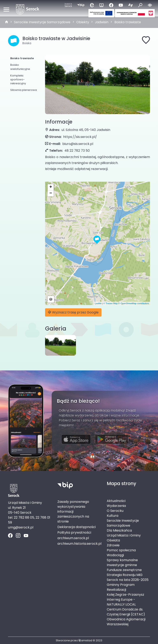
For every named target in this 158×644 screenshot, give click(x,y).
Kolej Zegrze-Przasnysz (125, 595)
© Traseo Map (110, 303)
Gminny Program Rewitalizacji (121, 587)
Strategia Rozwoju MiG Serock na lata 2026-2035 (128, 577)
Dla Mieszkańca (119, 530)
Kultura (113, 516)
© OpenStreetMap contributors (134, 303)
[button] (97, 240)
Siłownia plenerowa (24, 90)
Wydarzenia (116, 506)
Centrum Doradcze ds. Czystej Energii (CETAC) (126, 612)
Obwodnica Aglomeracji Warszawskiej (126, 622)
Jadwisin (102, 22)
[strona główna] (7, 22)
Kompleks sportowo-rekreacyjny (18, 79)
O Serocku (115, 511)
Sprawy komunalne (122, 560)
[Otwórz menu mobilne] (6, 9)
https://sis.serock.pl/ (80, 137)
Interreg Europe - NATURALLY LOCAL (121, 602)
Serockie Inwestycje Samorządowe (42, 22)
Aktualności (116, 501)
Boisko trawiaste (128, 22)
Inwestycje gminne (122, 565)
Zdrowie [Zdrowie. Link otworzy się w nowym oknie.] (113, 545)
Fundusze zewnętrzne (124, 570)
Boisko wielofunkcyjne (20, 67)
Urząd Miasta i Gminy (124, 535)
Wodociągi (115, 555)
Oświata (113, 540)
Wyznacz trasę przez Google (73, 312)
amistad (85, 640)
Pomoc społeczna (121, 550)
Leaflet (98, 303)
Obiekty (83, 22)
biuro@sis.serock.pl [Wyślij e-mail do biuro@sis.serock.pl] (78, 144)
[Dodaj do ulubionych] (146, 41)
